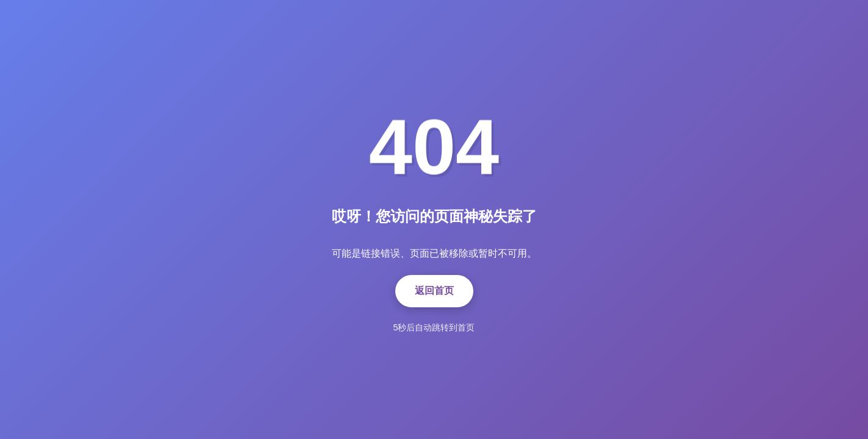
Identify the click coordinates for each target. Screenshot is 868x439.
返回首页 (434, 291)
